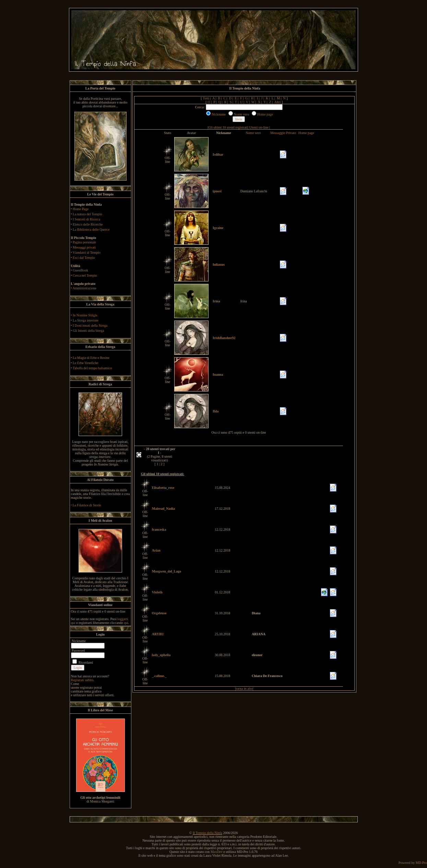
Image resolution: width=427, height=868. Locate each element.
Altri (278, 102)
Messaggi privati (84, 247)
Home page (306, 133)
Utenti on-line (259, 127)
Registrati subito (82, 680)
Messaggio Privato (283, 133)
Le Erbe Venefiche (85, 363)
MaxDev (217, 852)
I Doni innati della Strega (90, 325)
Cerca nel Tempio (85, 275)
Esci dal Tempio (84, 258)
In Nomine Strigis (85, 315)
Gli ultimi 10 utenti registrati (228, 127)
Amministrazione (84, 288)
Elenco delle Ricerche (88, 224)
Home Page (81, 209)
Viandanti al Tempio (87, 252)
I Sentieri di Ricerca (86, 219)
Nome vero (253, 133)
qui (126, 623)
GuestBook (80, 270)
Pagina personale (84, 242)
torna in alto (244, 689)
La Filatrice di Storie (87, 505)
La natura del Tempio (87, 214)
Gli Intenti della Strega (88, 331)
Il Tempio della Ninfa (207, 833)
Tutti (206, 98)
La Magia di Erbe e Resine (91, 358)
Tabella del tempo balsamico (92, 368)
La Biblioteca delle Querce (91, 230)
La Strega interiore (86, 320)
